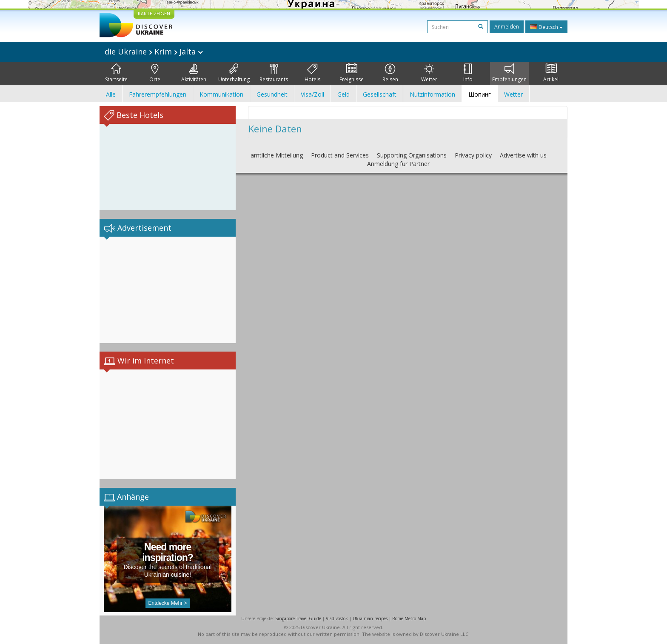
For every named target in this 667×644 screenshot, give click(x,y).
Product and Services (340, 155)
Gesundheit (272, 94)
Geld (343, 94)
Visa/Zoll (312, 94)
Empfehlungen (509, 73)
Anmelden (507, 27)
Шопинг (480, 94)
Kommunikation (221, 94)
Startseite (116, 73)
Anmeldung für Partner (398, 164)
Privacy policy (473, 155)
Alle (111, 94)
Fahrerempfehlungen (158, 94)
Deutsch (546, 27)
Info (468, 73)
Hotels (312, 73)
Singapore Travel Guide (298, 618)
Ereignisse (352, 73)
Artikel (551, 73)
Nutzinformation (432, 94)
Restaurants (274, 73)
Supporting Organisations (412, 155)
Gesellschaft (380, 94)
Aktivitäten (194, 73)
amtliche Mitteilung (277, 155)
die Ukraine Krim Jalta (154, 52)
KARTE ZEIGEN (154, 13)
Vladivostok (337, 618)
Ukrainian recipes (370, 618)
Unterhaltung (234, 73)
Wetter (429, 73)
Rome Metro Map (409, 618)
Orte (155, 73)
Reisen (390, 73)
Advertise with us (523, 155)
